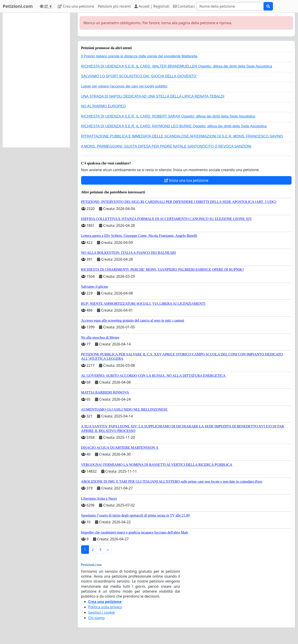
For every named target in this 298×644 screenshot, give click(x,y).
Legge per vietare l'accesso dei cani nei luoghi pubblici (124, 86)
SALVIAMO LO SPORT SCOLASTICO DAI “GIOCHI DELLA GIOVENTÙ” (139, 76)
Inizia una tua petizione (186, 180)
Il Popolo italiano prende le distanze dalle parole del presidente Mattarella (139, 56)
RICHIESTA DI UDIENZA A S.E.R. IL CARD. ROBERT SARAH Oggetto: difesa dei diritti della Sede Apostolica (168, 116)
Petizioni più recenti (114, 6)
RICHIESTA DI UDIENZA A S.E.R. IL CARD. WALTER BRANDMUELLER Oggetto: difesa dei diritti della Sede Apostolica (177, 66)
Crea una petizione (76, 6)
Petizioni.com (18, 6)
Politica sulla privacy (105, 607)
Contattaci (184, 6)
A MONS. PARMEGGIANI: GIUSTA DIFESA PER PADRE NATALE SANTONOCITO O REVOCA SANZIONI (166, 146)
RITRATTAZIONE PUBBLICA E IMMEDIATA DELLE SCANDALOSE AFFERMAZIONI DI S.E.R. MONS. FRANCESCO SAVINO (182, 136)
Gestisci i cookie (102, 612)
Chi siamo (97, 618)
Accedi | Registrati (152, 6)
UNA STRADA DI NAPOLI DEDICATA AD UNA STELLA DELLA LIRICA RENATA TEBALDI (153, 96)
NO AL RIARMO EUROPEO (103, 106)
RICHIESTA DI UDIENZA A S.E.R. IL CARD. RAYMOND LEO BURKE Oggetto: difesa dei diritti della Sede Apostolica (174, 126)
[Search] (230, 6)
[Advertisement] (36, 80)
